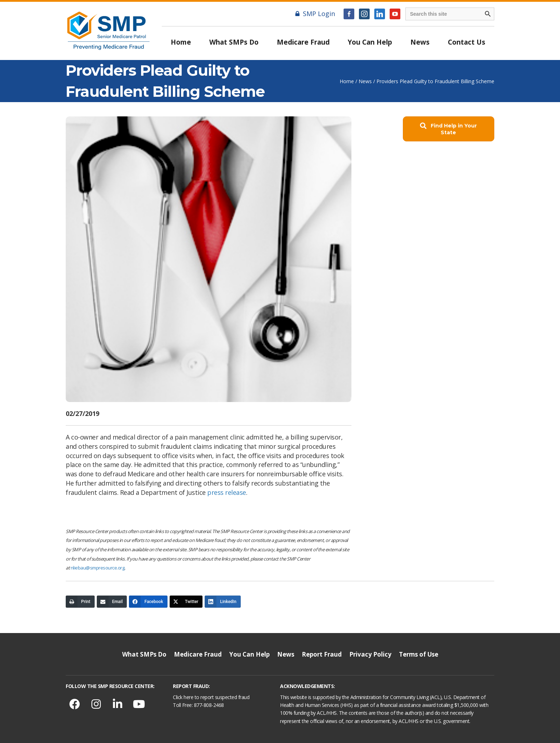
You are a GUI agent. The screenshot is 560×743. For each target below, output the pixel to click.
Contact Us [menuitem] (467, 42)
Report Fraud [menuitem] (322, 654)
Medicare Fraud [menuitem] (303, 42)
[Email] (112, 602)
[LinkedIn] (223, 602)
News (365, 81)
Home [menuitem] (181, 42)
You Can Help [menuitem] (370, 42)
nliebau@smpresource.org (98, 568)
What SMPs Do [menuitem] (234, 42)
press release (227, 492)
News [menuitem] (420, 42)
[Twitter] (186, 602)
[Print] (80, 602)
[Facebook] (148, 602)
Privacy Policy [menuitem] (370, 654)
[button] (449, 129)
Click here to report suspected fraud (211, 697)
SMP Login (315, 14)
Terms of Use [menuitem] (419, 654)
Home (347, 81)
